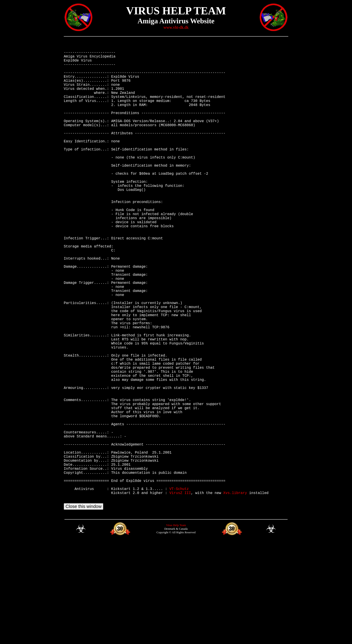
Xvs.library (235, 592)
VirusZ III (180, 592)
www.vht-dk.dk (176, 27)
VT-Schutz (179, 587)
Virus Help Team (176, 627)
